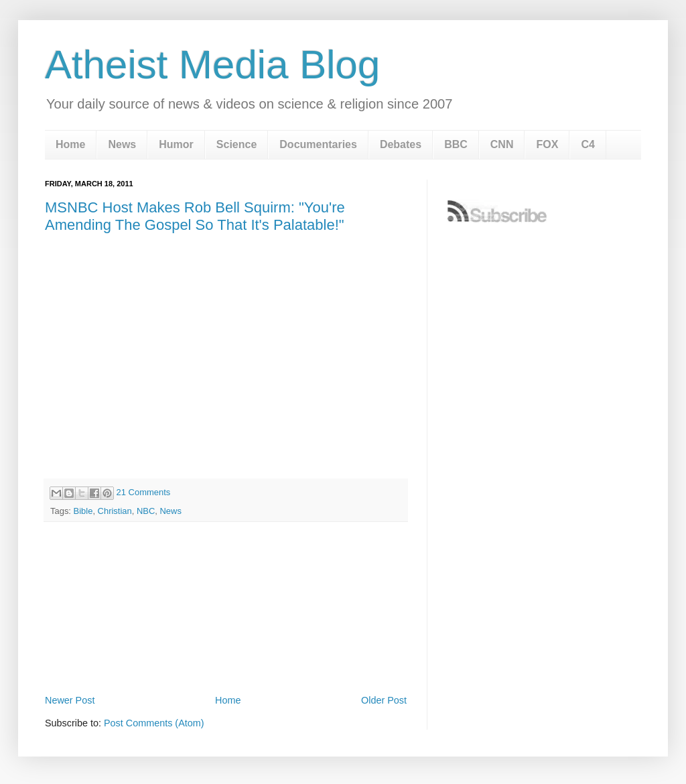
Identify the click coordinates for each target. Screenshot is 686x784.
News (122, 144)
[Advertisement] (226, 654)
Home (70, 144)
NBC (146, 511)
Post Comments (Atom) (154, 723)
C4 (588, 144)
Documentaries (318, 144)
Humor (176, 144)
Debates (401, 144)
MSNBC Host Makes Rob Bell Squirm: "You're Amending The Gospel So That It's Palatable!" (195, 216)
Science (236, 144)
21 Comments (144, 492)
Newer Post (70, 700)
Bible (83, 511)
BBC (456, 144)
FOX (547, 144)
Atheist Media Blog (212, 65)
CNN (502, 144)
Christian (115, 511)
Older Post (384, 700)
